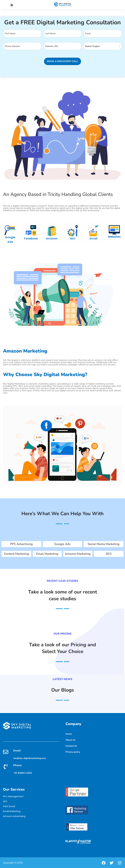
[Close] (12, 5)
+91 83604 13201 (23, 773)
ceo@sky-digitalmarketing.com (30, 758)
